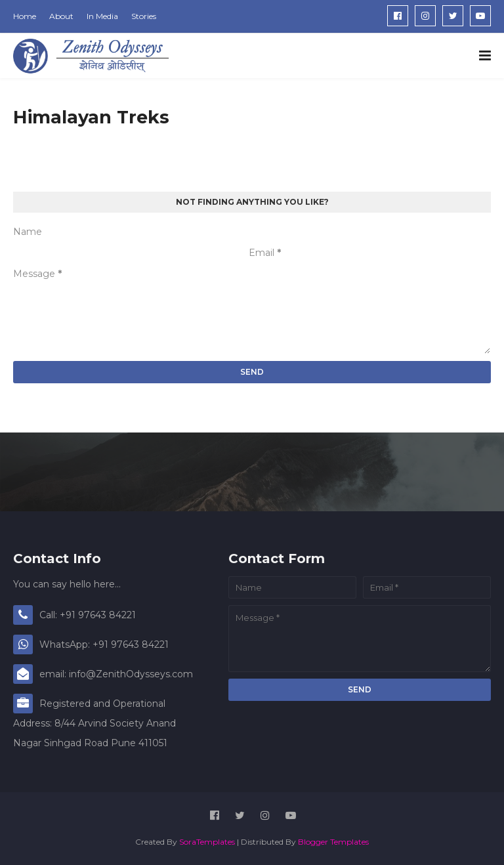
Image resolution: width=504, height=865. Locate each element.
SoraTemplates (207, 842)
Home (25, 16)
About (61, 16)
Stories (144, 16)
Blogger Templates (333, 842)
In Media (102, 16)
